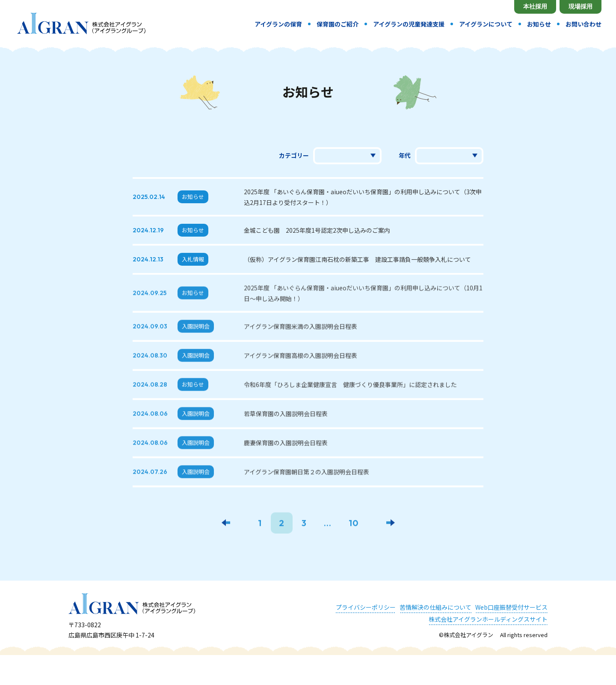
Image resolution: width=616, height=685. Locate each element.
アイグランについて (486, 24)
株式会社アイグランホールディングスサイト (488, 619)
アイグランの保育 (278, 24)
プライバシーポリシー (366, 607)
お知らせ (539, 24)
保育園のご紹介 (338, 24)
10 (354, 524)
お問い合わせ (583, 24)
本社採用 (535, 6)
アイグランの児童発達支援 (409, 24)
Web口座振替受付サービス (511, 607)
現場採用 (580, 6)
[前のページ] (226, 524)
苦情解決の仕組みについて (435, 607)
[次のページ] (391, 524)
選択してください (449, 156)
